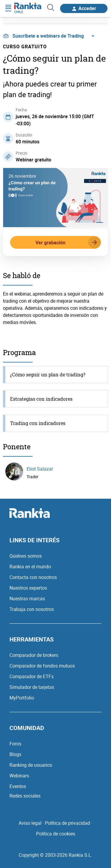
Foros (15, 744)
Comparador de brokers (34, 655)
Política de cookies (56, 834)
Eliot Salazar (40, 469)
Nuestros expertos (28, 588)
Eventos (18, 786)
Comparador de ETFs (32, 676)
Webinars (19, 776)
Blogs (15, 754)
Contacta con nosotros (33, 577)
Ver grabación (68, 243)
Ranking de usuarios (31, 765)
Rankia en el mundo (30, 567)
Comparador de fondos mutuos (42, 666)
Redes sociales (25, 796)
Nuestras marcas (27, 599)
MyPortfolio (22, 698)
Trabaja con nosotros (32, 609)
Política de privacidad (67, 823)
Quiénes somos (26, 556)
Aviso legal (30, 823)
